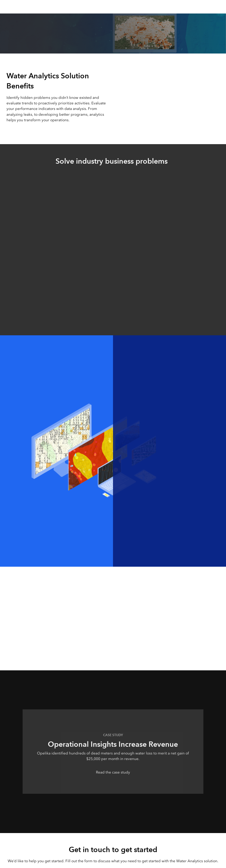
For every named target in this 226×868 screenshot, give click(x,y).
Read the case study (113, 772)
